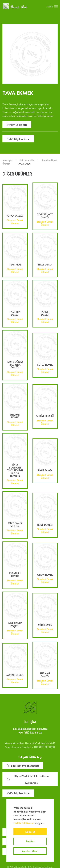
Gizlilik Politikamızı (24, 823)
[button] (52, 6)
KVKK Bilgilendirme (18, 139)
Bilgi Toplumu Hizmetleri (23, 765)
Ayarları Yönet (30, 851)
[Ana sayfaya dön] (15, 6)
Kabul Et (30, 832)
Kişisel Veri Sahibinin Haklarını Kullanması (28, 779)
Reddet (30, 841)
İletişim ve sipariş (17, 124)
